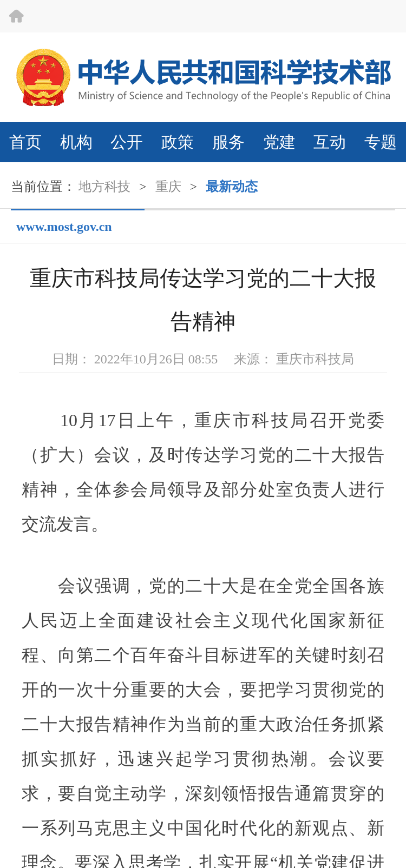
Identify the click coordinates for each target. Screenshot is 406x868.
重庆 (168, 187)
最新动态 (232, 187)
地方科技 (104, 187)
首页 (25, 142)
